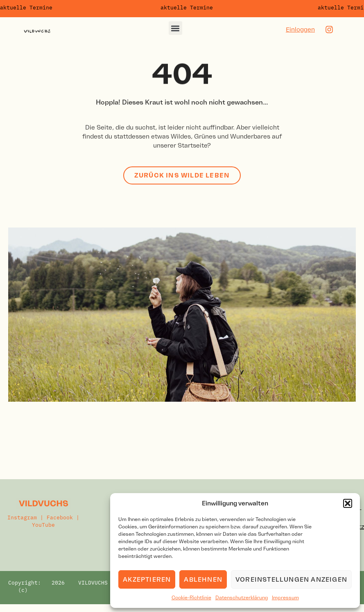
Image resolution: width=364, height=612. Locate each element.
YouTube (43, 525)
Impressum (285, 597)
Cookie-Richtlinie (191, 597)
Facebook (60, 518)
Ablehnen (203, 579)
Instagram (22, 518)
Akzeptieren (147, 579)
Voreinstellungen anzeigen (291, 579)
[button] (348, 503)
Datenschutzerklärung (242, 597)
